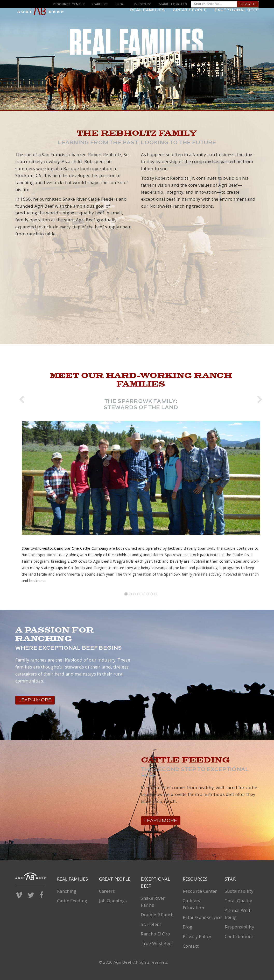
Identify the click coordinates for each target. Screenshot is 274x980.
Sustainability (239, 891)
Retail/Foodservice (202, 917)
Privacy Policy (197, 936)
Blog (120, 5)
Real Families (147, 18)
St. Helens (151, 924)
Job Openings (113, 901)
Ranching (67, 891)
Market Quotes (173, 5)
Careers (100, 5)
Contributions (239, 936)
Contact (191, 946)
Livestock (142, 5)
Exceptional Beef (237, 18)
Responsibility (239, 927)
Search (248, 4)
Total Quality (238, 901)
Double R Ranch (157, 915)
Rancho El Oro (155, 934)
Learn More (35, 700)
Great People (190, 18)
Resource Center (69, 5)
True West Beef (157, 943)
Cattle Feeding (72, 901)
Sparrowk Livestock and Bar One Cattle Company (65, 548)
